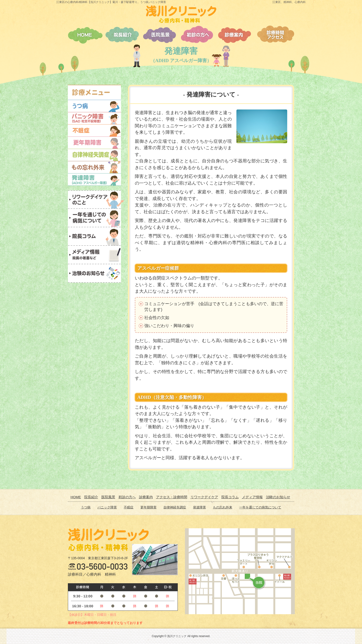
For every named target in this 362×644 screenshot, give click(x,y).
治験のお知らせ (278, 497)
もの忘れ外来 (223, 507)
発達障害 (199, 507)
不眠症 (129, 507)
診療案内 (146, 497)
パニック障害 (107, 507)
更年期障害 (148, 507)
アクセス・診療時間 (172, 497)
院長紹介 (91, 497)
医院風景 (108, 497)
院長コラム (230, 497)
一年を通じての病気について (260, 507)
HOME (76, 497)
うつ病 (86, 507)
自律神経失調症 (175, 507)
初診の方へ (127, 497)
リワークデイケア (204, 497)
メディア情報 (252, 497)
